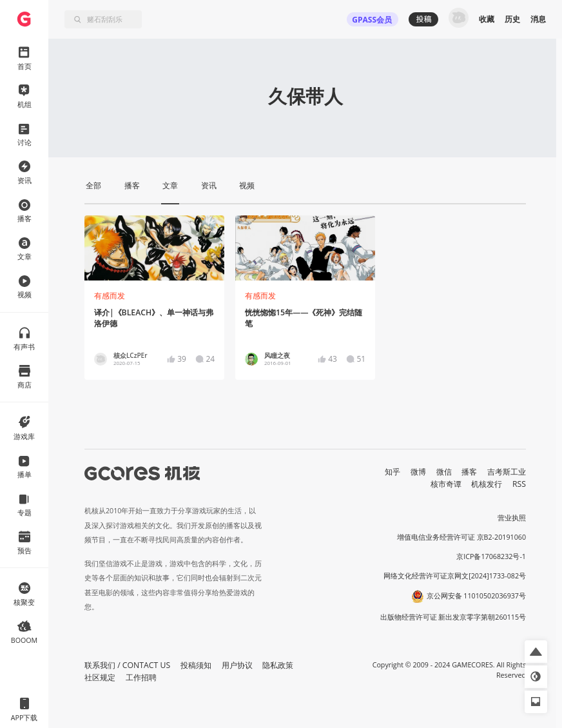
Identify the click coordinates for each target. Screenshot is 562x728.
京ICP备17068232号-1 (491, 556)
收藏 (487, 19)
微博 (418, 472)
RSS (519, 484)
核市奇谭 (446, 484)
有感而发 (110, 296)
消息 (538, 19)
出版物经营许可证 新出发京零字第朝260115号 (453, 617)
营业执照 (512, 518)
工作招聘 (141, 677)
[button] (536, 652)
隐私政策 (278, 665)
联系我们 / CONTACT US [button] (127, 665)
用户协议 (237, 665)
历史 (512, 19)
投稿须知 (196, 665)
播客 (469, 472)
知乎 (392, 472)
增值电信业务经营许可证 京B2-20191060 (461, 537)
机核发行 (487, 484)
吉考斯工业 (507, 472)
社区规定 (100, 677)
